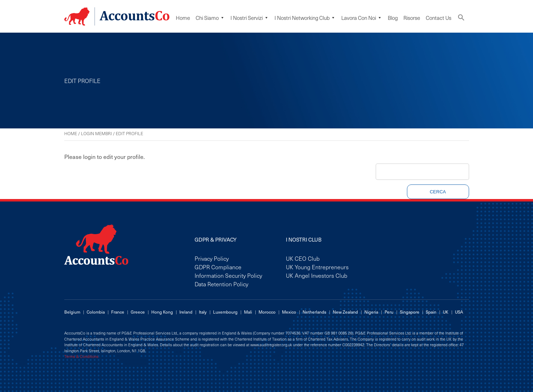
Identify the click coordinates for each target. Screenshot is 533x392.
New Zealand (345, 312)
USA (459, 312)
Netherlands (314, 312)
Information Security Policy (228, 275)
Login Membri (96, 133)
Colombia (96, 312)
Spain (431, 312)
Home (183, 18)
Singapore (410, 312)
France (118, 312)
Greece (138, 312)
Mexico (289, 312)
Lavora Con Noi (362, 18)
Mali (248, 312)
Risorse (412, 18)
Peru (389, 312)
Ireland (186, 312)
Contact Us (439, 18)
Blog (393, 18)
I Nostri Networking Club (305, 18)
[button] (461, 19)
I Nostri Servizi (250, 18)
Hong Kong (162, 312)
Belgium (72, 312)
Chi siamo (210, 18)
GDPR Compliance (218, 267)
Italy (203, 312)
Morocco (267, 312)
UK (446, 312)
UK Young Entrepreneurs (317, 267)
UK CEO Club (303, 258)
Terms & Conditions (81, 357)
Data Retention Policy (221, 284)
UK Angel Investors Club (317, 275)
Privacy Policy (212, 258)
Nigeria (371, 312)
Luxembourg (225, 312)
